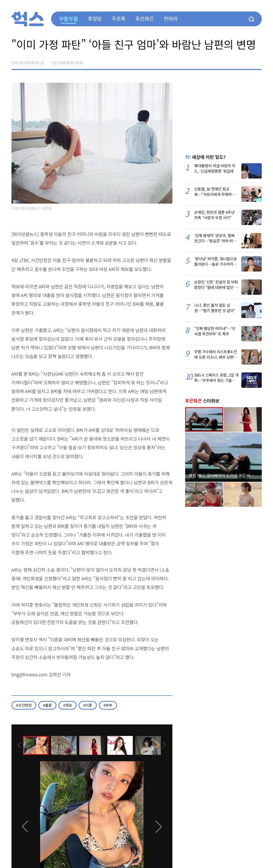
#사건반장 (24, 705)
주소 (258, 61)
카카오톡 (247, 61)
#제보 (68, 705)
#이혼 (88, 705)
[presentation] (18, 745)
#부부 (108, 705)
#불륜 (47, 705)
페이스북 (225, 61)
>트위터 (236, 61)
